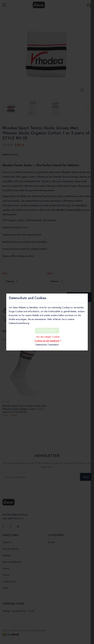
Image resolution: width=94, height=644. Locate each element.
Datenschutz (41, 345)
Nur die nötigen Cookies (48, 337)
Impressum (54, 345)
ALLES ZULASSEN (47, 331)
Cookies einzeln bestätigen (47, 341)
